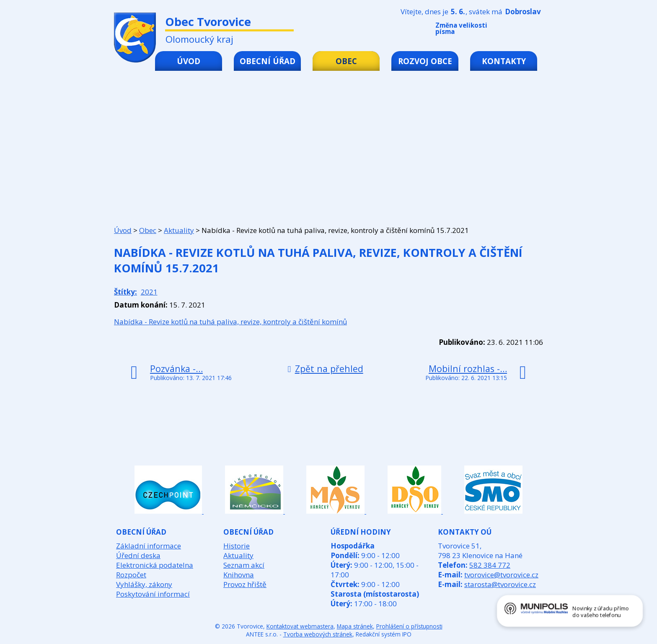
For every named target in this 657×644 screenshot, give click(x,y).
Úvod (189, 61)
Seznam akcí (244, 565)
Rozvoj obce (425, 61)
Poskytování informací (153, 594)
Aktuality (179, 230)
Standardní (525, 30)
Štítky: (125, 292)
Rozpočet (131, 575)
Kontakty (504, 61)
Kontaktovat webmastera (300, 626)
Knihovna (239, 575)
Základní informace (149, 546)
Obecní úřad (268, 61)
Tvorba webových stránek (318, 634)
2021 (149, 292)
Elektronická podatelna (155, 565)
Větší (538, 30)
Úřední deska (138, 555)
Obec (346, 61)
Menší (512, 30)
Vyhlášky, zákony (144, 584)
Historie (237, 546)
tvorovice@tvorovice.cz (501, 575)
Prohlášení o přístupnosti (409, 626)
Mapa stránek (355, 626)
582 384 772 (490, 565)
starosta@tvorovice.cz (500, 584)
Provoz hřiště (245, 584)
